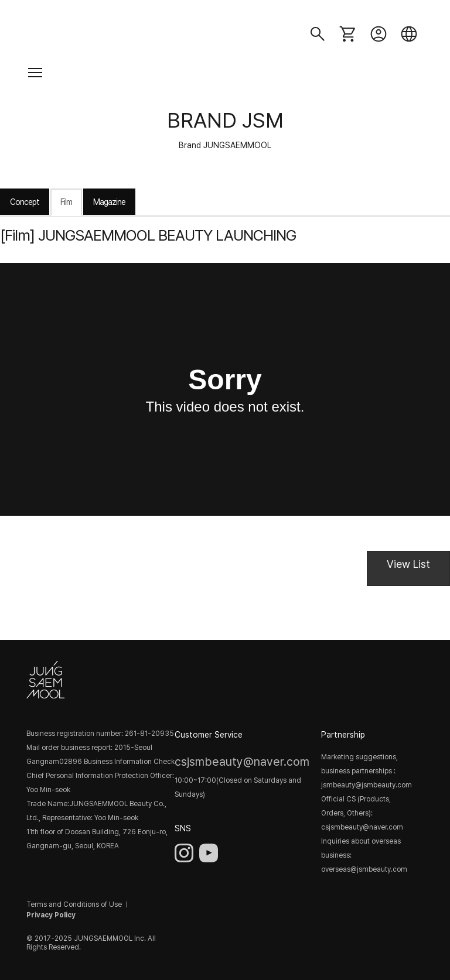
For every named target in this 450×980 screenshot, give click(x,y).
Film (66, 202)
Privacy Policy (51, 915)
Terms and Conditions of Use (74, 904)
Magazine (109, 202)
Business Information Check (129, 762)
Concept (25, 202)
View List (408, 564)
